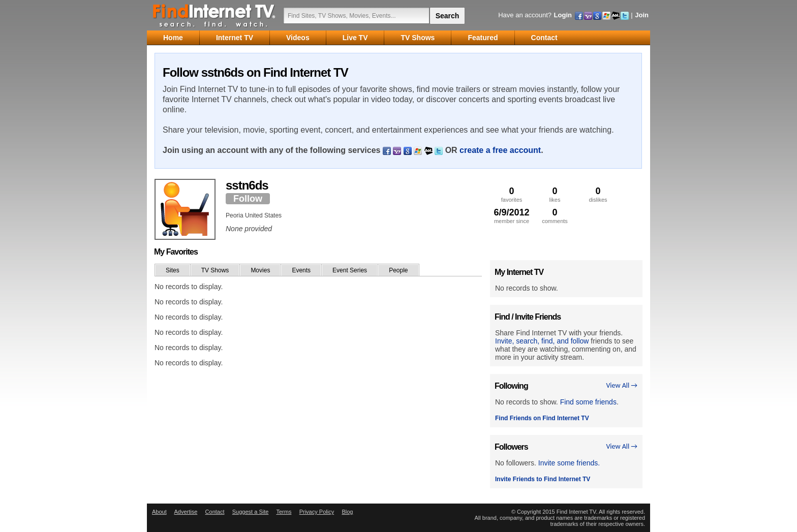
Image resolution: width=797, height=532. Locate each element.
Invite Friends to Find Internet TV (543, 479)
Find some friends (588, 402)
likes (555, 194)
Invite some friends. (569, 463)
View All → (622, 385)
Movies (260, 270)
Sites (173, 270)
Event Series (350, 270)
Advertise (186, 512)
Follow (248, 199)
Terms (284, 512)
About (159, 512)
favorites (512, 194)
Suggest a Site (251, 512)
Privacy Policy (317, 512)
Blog (347, 512)
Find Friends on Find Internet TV (542, 418)
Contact (215, 512)
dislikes (598, 194)
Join (642, 15)
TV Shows (215, 270)
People (398, 270)
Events (301, 270)
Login (563, 15)
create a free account (500, 150)
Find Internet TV (214, 15)
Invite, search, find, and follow (542, 341)
